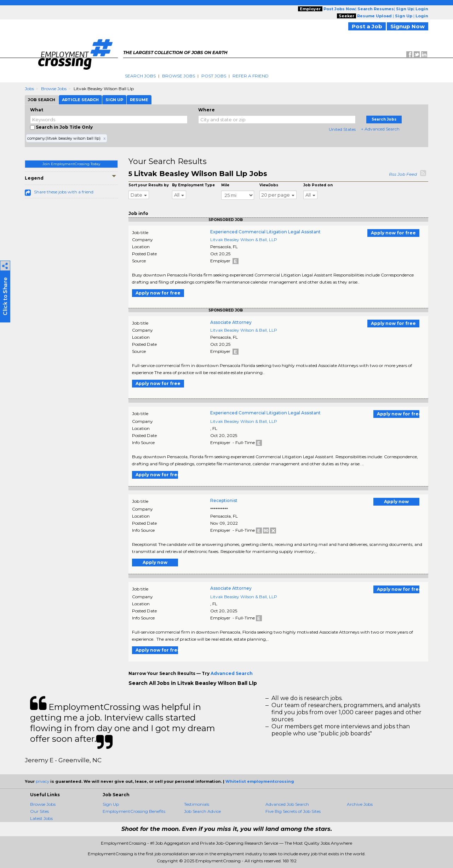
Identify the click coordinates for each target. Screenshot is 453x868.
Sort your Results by (149, 185)
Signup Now (408, 26)
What (37, 110)
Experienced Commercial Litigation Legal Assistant (265, 232)
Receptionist (224, 500)
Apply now (396, 502)
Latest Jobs (41, 818)
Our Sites (39, 811)
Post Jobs (214, 76)
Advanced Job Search (287, 804)
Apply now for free (393, 233)
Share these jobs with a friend (64, 192)
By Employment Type (193, 185)
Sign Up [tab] (114, 100)
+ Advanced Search (380, 129)
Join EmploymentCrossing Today (71, 164)
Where (207, 110)
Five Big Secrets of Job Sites (293, 811)
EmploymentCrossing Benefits (134, 811)
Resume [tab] (139, 100)
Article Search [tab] (80, 100)
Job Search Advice (202, 811)
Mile (225, 185)
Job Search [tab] (42, 100)
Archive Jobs (360, 804)
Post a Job (367, 26)
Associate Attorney (231, 322)
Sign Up (111, 804)
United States (342, 129)
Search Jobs (140, 76)
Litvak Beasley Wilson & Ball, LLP (244, 240)
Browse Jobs (179, 76)
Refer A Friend (251, 76)
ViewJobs (269, 185)
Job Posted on (318, 185)
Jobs (29, 89)
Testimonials (197, 804)
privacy (42, 781)
